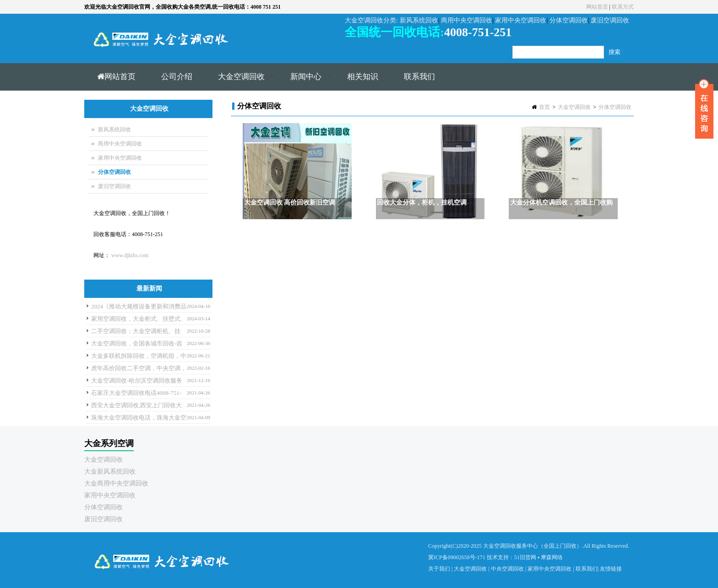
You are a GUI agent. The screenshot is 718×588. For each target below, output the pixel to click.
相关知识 (362, 81)
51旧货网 (525, 557)
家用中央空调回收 (120, 158)
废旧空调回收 (114, 186)
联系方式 (623, 7)
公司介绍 (177, 77)
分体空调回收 (615, 107)
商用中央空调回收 (120, 144)
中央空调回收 (507, 569)
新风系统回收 (114, 129)
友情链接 (611, 569)
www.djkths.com (130, 255)
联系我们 (419, 77)
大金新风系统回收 (110, 472)
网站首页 (597, 7)
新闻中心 (305, 81)
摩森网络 (552, 557)
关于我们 (439, 569)
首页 (544, 107)
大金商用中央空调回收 (116, 483)
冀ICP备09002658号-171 (457, 557)
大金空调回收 (240, 81)
